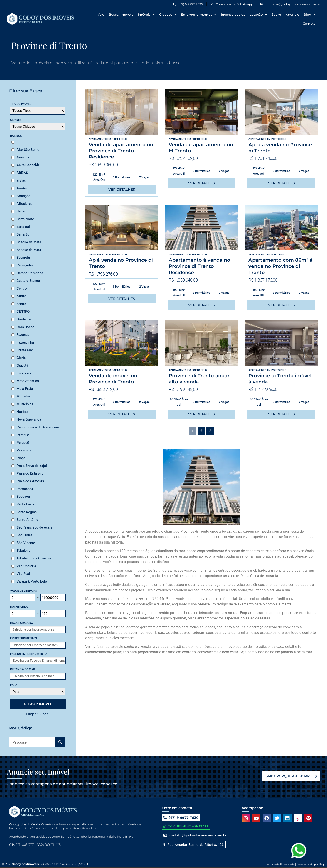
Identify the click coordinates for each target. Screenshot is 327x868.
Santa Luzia (25, 504)
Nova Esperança (29, 419)
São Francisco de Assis (35, 527)
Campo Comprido (30, 273)
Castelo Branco (28, 281)
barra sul (23, 227)
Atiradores (25, 204)
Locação (258, 15)
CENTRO (23, 312)
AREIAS (22, 173)
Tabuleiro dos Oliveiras (34, 558)
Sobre (276, 15)
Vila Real (23, 574)
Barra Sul (23, 234)
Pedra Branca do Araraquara (38, 427)
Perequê (23, 443)
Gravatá (22, 366)
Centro (22, 288)
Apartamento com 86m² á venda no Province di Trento (281, 266)
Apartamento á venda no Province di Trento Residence (199, 266)
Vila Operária (26, 566)
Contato (309, 24)
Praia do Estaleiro (30, 473)
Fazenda (23, 335)
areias (21, 180)
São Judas (25, 535)
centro (21, 296)
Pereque (23, 435)
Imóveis (146, 15)
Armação (24, 196)
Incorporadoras (233, 15)
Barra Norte (25, 219)
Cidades (168, 15)
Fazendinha (25, 342)
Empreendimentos (199, 15)
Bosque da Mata (29, 242)
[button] (194, 845)
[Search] (60, 742)
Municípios (25, 404)
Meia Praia (25, 389)
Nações (22, 412)
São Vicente (26, 543)
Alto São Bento (28, 150)
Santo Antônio (27, 520)
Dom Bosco (26, 327)
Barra (21, 211)
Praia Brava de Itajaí (32, 466)
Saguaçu (23, 497)
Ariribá (22, 188)
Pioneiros (24, 450)
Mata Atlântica (28, 381)
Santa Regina (27, 512)
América (23, 157)
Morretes (24, 396)
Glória (21, 358)
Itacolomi (24, 373)
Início (100, 15)
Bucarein (23, 258)
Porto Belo (119, 139)
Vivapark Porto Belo (32, 581)
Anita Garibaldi (28, 165)
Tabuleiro (24, 551)
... (18, 142)
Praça (21, 458)
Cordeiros (24, 319)
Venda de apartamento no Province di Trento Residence (121, 151)
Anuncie (292, 15)
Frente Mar (25, 350)
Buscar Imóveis (121, 15)
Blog (310, 15)
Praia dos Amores (30, 481)
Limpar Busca (37, 714)
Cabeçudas (25, 265)
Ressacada (25, 489)
